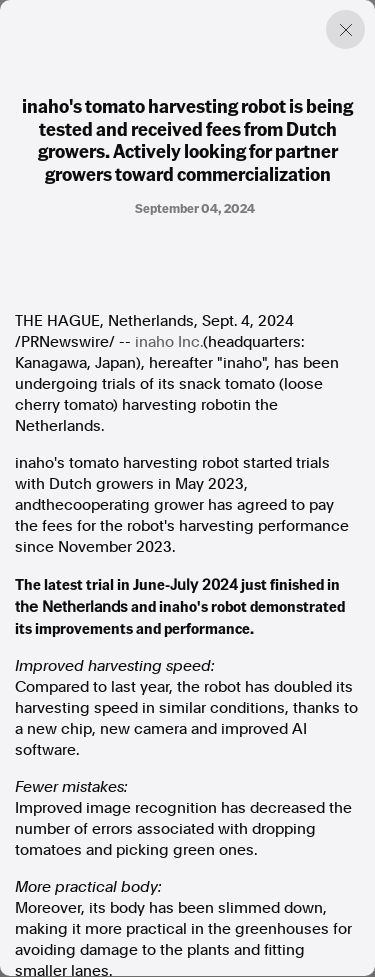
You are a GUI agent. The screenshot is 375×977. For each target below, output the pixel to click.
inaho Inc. (169, 342)
